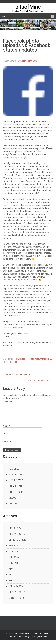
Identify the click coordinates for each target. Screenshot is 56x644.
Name (6, 429)
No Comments (30, 61)
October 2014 (16, 555)
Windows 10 (46, 359)
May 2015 (14, 549)
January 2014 (16, 590)
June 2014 (14, 567)
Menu (4, 16)
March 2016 (15, 532)
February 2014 (17, 584)
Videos (13, 501)
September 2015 (18, 543)
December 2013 (17, 596)
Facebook (14, 362)
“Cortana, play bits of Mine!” (39, 381)
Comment (8, 402)
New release (21, 359)
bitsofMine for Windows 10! (17, 375)
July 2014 (14, 561)
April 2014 (14, 578)
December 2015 (17, 538)
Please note (33, 359)
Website (7, 445)
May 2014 (14, 572)
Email (6, 437)
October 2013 (16, 602)
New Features (17, 478)
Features (14, 472)
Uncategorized (17, 496)
